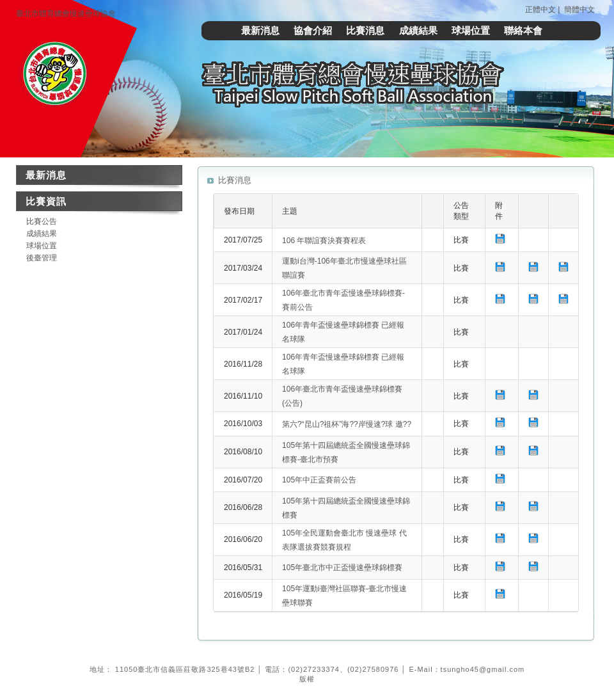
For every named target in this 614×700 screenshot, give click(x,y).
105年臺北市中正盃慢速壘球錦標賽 (342, 568)
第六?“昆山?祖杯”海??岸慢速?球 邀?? (347, 424)
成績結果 (418, 30)
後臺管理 (42, 258)
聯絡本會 (523, 30)
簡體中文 (579, 10)
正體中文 (540, 10)
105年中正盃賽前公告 (319, 480)
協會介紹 (313, 30)
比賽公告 (42, 221)
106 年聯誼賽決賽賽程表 (324, 241)
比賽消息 (365, 30)
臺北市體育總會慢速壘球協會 (66, 13)
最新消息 (260, 30)
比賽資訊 (46, 201)
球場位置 (471, 30)
